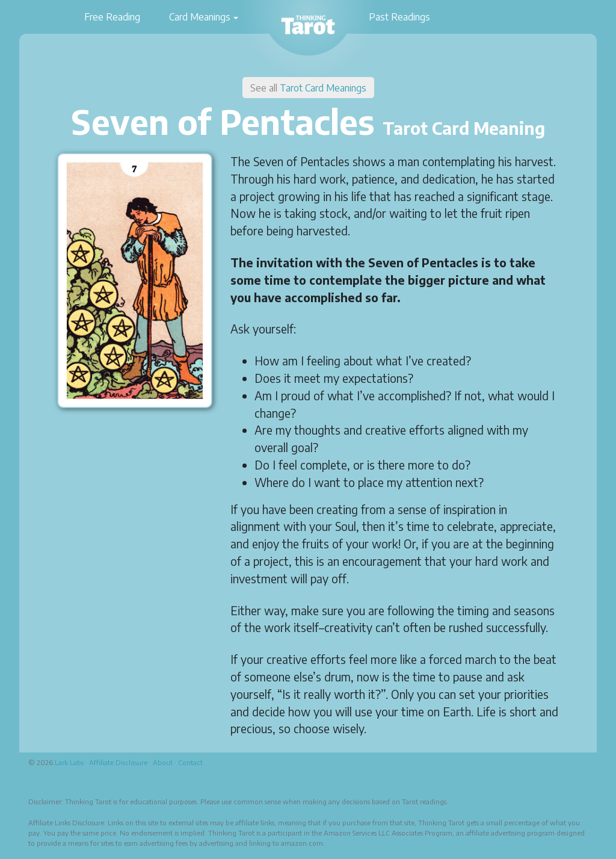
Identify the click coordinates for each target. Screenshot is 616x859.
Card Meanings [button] (200, 17)
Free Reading (112, 17)
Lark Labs (69, 762)
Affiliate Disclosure (118, 762)
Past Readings (399, 17)
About (163, 762)
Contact (190, 762)
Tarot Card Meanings (323, 88)
